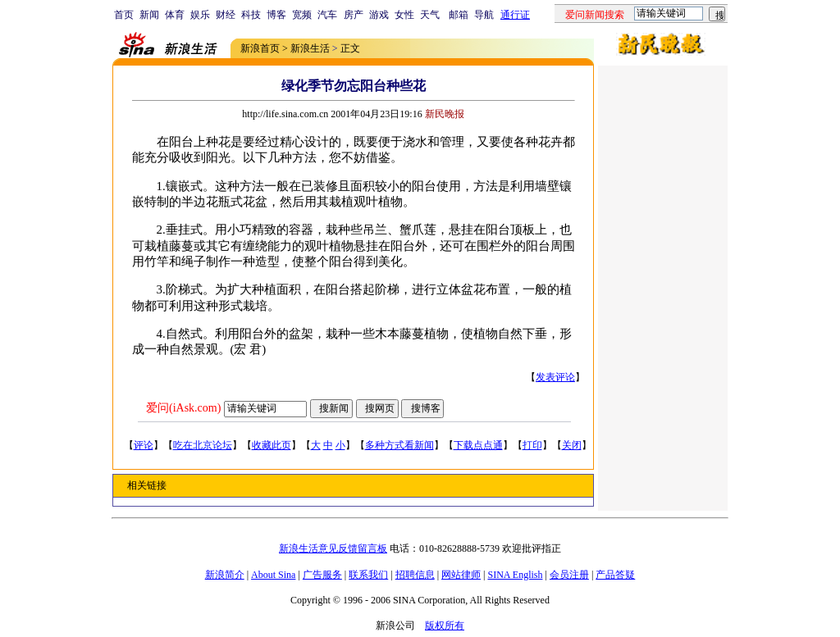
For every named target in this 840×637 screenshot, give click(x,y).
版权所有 (445, 626)
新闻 (149, 15)
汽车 (327, 15)
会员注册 (569, 575)
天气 (430, 15)
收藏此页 (272, 445)
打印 (532, 445)
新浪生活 (310, 48)
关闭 (572, 445)
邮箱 (459, 15)
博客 (276, 15)
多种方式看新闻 (399, 445)
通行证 (515, 15)
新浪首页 (260, 48)
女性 (404, 15)
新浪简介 (225, 575)
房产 (354, 15)
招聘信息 (415, 575)
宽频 (302, 15)
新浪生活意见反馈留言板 (333, 548)
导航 (484, 15)
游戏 (379, 15)
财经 (226, 15)
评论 (144, 445)
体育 (175, 15)
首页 (124, 15)
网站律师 (461, 575)
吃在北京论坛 (203, 445)
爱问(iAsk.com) (183, 408)
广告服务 (322, 575)
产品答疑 (615, 575)
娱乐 (200, 15)
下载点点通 (478, 445)
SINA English (515, 575)
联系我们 (368, 575)
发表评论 (555, 377)
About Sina (273, 575)
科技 (251, 15)
